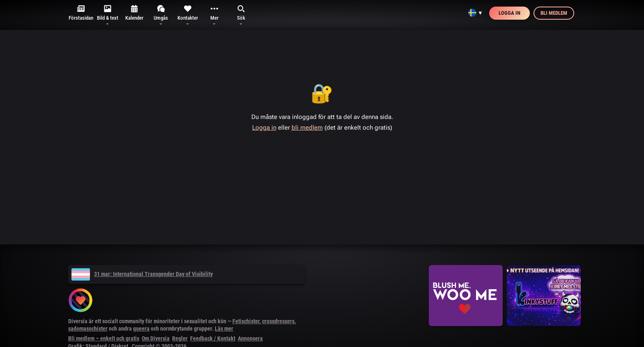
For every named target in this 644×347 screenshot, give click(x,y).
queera (141, 329)
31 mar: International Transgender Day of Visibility (142, 274)
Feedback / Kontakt (213, 338)
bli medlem (307, 128)
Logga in (509, 13)
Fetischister (246, 321)
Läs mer (224, 329)
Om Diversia (156, 338)
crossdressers (278, 321)
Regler (180, 338)
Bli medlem (554, 13)
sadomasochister (88, 329)
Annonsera (250, 338)
